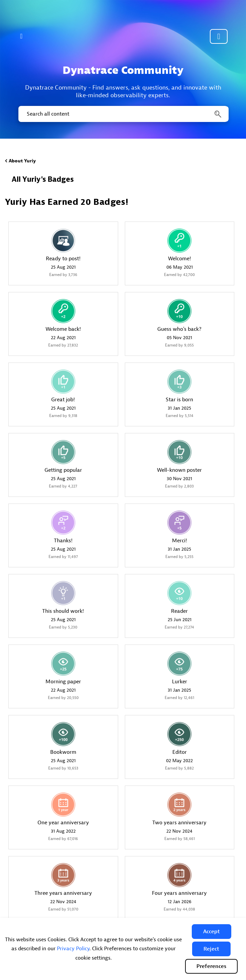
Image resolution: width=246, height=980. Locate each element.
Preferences (211, 966)
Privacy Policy (73, 949)
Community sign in (219, 36)
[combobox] (123, 114)
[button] (212, 932)
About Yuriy (22, 161)
